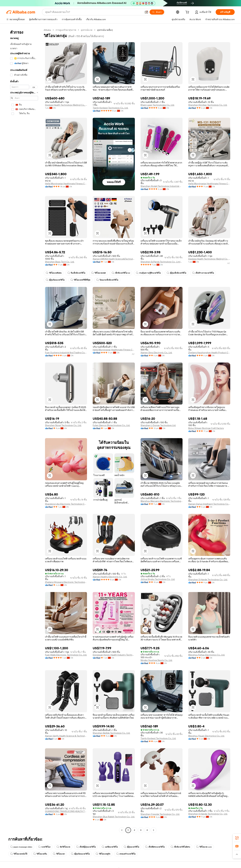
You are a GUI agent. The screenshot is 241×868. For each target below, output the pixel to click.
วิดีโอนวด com (204, 847)
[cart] (188, 13)
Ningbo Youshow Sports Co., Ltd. (156, 660)
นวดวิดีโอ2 (44, 847)
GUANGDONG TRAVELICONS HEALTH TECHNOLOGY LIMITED (66, 811)
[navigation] (24, 430)
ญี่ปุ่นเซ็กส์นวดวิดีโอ (176, 273)
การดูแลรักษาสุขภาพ (66, 30)
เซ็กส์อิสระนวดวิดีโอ (155, 847)
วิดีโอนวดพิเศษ (54, 273)
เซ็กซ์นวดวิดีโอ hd (121, 273)
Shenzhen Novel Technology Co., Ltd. (63, 425)
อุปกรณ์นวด (87, 30)
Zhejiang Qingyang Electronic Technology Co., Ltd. (66, 582)
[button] (146, 12)
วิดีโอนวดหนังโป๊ (19, 854)
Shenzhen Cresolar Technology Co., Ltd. (160, 814)
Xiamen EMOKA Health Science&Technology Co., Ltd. (114, 259)
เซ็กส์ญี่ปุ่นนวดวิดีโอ (86, 847)
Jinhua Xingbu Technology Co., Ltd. (158, 579)
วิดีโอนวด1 (59, 854)
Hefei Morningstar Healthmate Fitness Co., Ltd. (66, 184)
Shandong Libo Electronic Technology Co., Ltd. (66, 504)
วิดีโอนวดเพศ (98, 273)
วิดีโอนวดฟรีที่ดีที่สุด (80, 280)
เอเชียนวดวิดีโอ (110, 847)
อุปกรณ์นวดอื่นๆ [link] (105, 30)
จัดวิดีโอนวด (63, 847)
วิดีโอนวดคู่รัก (103, 854)
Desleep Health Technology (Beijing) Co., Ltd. (66, 105)
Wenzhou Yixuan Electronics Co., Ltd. (206, 736)
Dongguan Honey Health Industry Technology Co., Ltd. (114, 655)
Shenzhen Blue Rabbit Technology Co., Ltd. (114, 817)
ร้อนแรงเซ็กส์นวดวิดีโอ (107, 280)
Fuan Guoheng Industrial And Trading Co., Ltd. (66, 353)
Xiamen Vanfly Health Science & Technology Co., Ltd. (66, 736)
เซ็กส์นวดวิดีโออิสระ (180, 847)
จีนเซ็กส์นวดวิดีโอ (76, 273)
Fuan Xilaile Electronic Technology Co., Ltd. (66, 655)
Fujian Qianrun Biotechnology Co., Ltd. (111, 425)
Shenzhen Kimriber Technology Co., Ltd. (208, 105)
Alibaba (47, 30)
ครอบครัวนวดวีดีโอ (126, 854)
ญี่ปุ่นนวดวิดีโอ (131, 847)
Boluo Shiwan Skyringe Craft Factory (206, 428)
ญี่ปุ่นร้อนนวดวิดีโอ (55, 280)
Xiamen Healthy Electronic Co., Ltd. (110, 577)
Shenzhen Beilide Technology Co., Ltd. (111, 733)
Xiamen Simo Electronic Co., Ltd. (156, 353)
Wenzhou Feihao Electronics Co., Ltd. (207, 655)
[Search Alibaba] (94, 12)
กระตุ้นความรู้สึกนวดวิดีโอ (148, 273)
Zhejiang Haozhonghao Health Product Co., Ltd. (209, 353)
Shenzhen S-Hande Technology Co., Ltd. (208, 580)
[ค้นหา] (157, 12)
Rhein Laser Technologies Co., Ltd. (157, 105)
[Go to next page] (154, 830)
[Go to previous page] (122, 830)
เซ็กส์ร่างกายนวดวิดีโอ (203, 273)
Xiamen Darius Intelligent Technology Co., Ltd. (209, 504)
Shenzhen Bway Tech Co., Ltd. (60, 262)
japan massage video (21, 847)
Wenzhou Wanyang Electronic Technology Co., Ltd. (162, 501)
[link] (237, 838)
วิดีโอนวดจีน (40, 854)
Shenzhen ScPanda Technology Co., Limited (162, 262)
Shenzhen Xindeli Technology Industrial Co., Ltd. (162, 186)
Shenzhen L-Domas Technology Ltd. (158, 425)
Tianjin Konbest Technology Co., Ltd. (110, 108)
